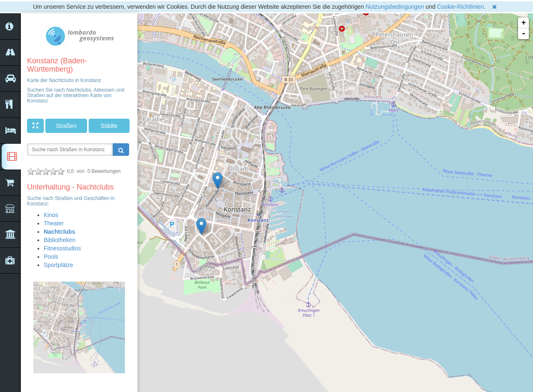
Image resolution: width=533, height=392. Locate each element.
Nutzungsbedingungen (395, 7)
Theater (54, 223)
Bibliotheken (60, 240)
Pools (51, 257)
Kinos (51, 215)
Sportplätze (59, 265)
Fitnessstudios (62, 248)
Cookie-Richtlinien (460, 7)
